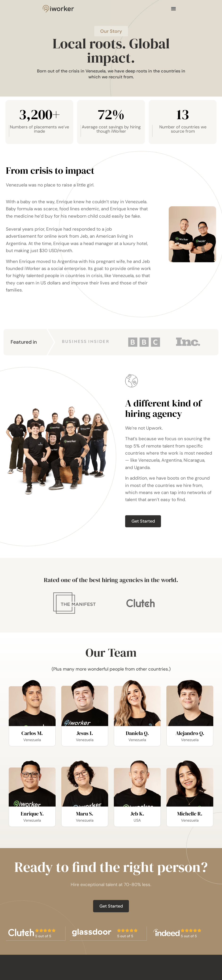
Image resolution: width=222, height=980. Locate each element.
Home (119, 973)
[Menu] (173, 9)
